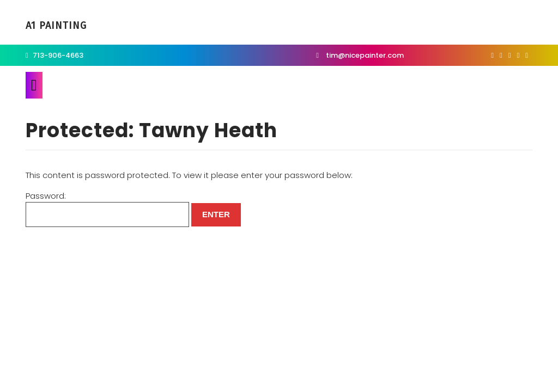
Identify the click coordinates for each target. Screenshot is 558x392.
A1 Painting (56, 26)
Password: (107, 209)
